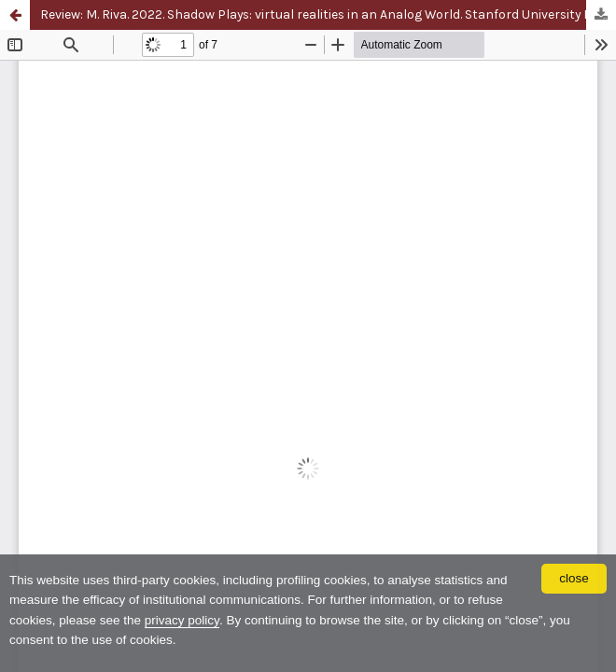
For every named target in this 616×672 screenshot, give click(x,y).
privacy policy (182, 620)
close (574, 578)
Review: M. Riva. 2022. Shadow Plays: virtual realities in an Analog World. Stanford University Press (328, 14)
